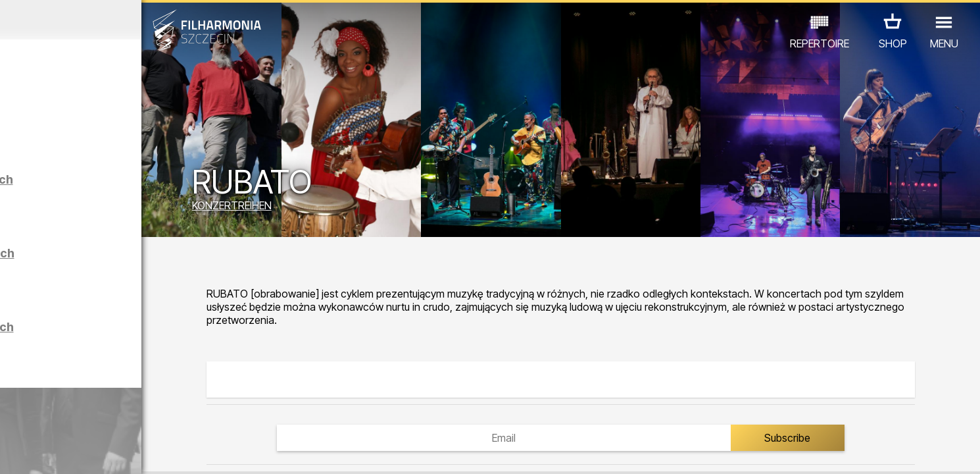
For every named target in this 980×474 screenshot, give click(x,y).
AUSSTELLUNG (150, 416)
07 (134, 452)
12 (233, 452)
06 (114, 452)
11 (214, 452)
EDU (89, 416)
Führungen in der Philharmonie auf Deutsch (155, 197)
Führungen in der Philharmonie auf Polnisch (156, 345)
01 (15, 452)
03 (55, 452)
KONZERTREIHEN (338, 209)
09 (174, 452)
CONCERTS (37, 416)
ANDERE (219, 416)
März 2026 (128, 20)
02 (35, 452)
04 (75, 452)
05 (94, 452)
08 (154, 452)
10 (193, 452)
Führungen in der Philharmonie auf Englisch (156, 271)
